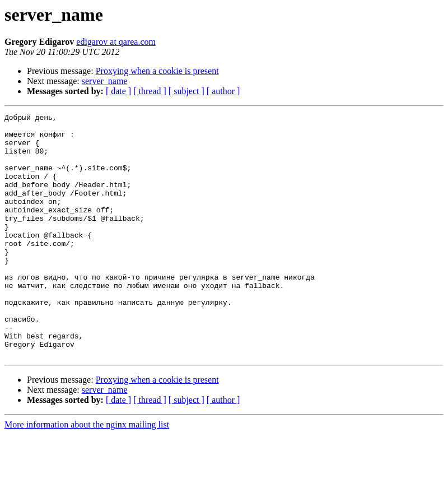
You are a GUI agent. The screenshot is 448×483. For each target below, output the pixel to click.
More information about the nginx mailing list (87, 473)
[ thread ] (150, 91)
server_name (105, 81)
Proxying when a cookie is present (157, 71)
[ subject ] (186, 91)
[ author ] (223, 91)
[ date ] (118, 91)
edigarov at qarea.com (116, 42)
